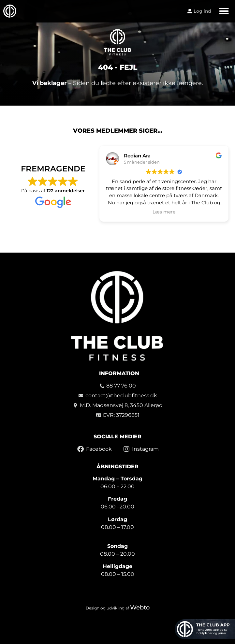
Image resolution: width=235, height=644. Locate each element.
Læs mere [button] (164, 212)
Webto (140, 607)
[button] (224, 11)
